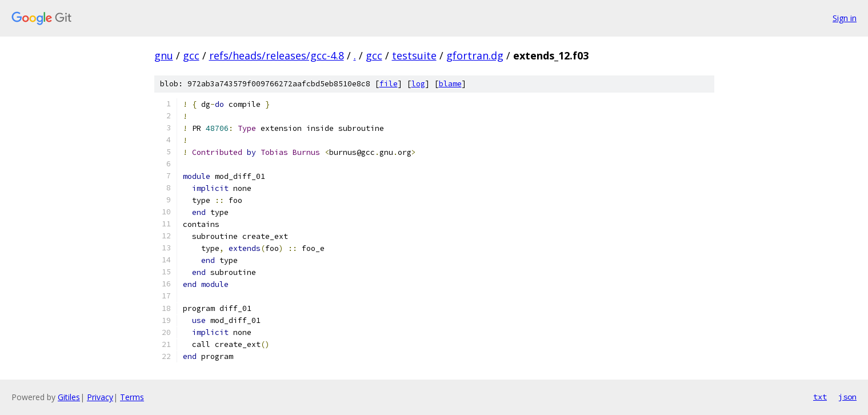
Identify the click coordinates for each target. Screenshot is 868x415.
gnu (164, 55)
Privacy (100, 397)
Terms (132, 397)
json (847, 397)
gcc (191, 55)
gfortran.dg (475, 55)
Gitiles (69, 397)
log (418, 84)
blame (450, 84)
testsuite (414, 55)
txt (820, 397)
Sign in (845, 18)
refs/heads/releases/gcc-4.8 (277, 55)
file (389, 84)
